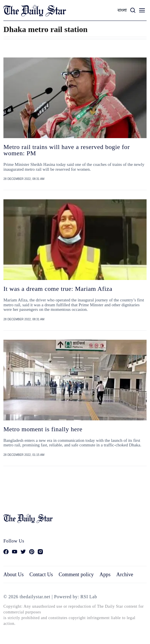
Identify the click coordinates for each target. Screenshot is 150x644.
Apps (105, 575)
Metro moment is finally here (43, 429)
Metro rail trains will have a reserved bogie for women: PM (67, 150)
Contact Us (41, 575)
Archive (125, 575)
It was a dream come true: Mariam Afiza (58, 289)
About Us (14, 575)
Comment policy (76, 575)
